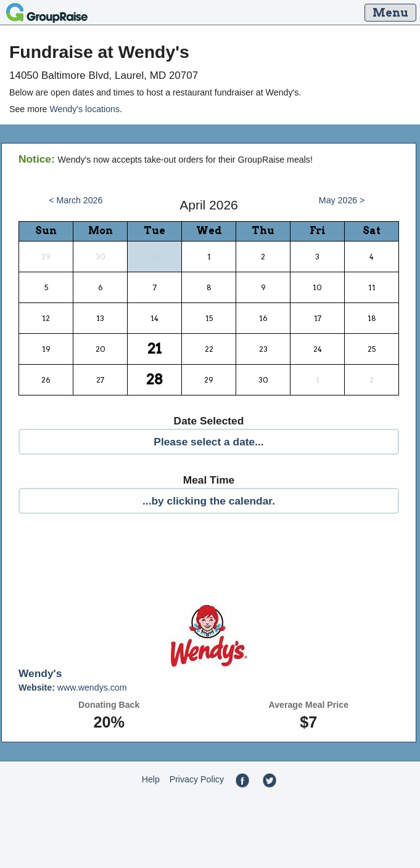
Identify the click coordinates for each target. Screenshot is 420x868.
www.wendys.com (73, 688)
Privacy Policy (197, 779)
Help (151, 779)
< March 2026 (76, 200)
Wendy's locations (84, 109)
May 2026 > (342, 200)
